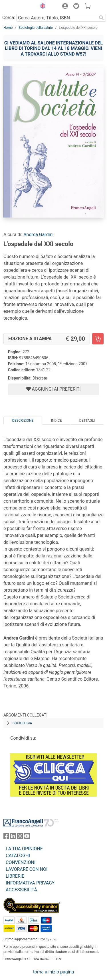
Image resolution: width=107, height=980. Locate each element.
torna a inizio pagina (53, 972)
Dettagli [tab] (87, 421)
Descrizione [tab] (23, 421)
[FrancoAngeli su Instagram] (20, 837)
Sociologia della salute (36, 28)
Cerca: (9, 18)
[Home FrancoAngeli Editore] (19, 7)
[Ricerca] (101, 18)
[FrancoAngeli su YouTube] (27, 837)
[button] (41, 7)
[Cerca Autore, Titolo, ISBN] (56, 18)
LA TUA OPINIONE (24, 849)
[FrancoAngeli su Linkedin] (13, 837)
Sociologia (22, 723)
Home (8, 28)
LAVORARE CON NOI (27, 869)
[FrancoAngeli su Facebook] (6, 837)
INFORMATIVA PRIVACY (30, 883)
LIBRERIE (15, 876)
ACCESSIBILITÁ (21, 890)
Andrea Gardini (38, 235)
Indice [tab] (56, 421)
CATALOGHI (18, 856)
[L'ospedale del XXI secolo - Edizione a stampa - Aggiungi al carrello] (98, 339)
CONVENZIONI (21, 862)
